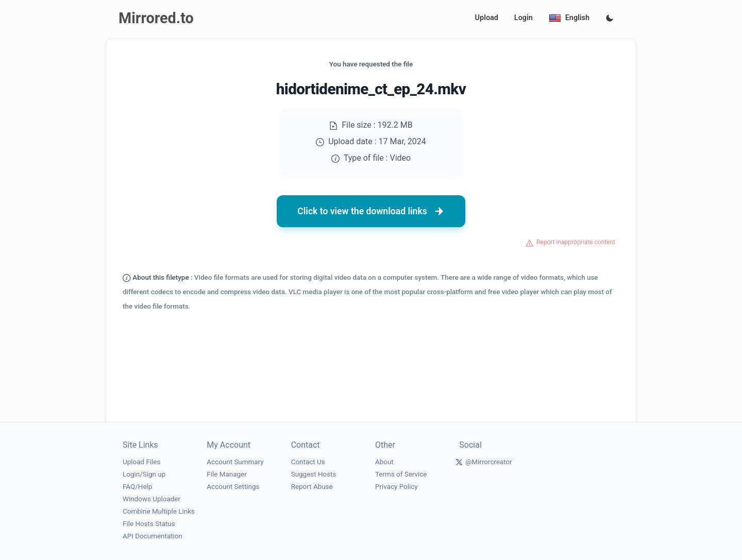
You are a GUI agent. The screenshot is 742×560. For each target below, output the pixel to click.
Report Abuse (312, 487)
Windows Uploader (151, 499)
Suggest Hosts (314, 474)
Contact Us (308, 462)
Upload (487, 18)
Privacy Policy (397, 487)
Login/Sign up (144, 474)
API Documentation (153, 536)
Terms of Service (401, 474)
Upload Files (141, 462)
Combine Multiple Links (159, 511)
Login (524, 18)
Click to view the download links (371, 211)
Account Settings (233, 487)
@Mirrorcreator (489, 462)
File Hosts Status (149, 524)
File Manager (226, 474)
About (384, 462)
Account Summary (235, 462)
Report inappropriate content (576, 242)
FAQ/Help (137, 487)
